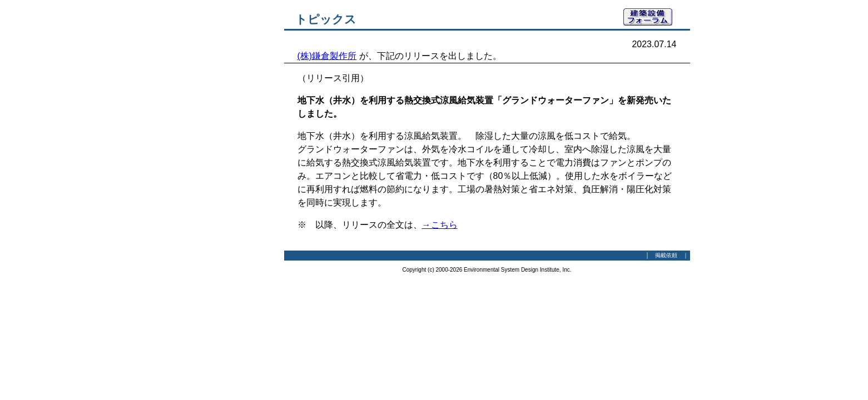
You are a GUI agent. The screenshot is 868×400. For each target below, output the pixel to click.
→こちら (440, 225)
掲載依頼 (666, 255)
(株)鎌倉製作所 (327, 56)
